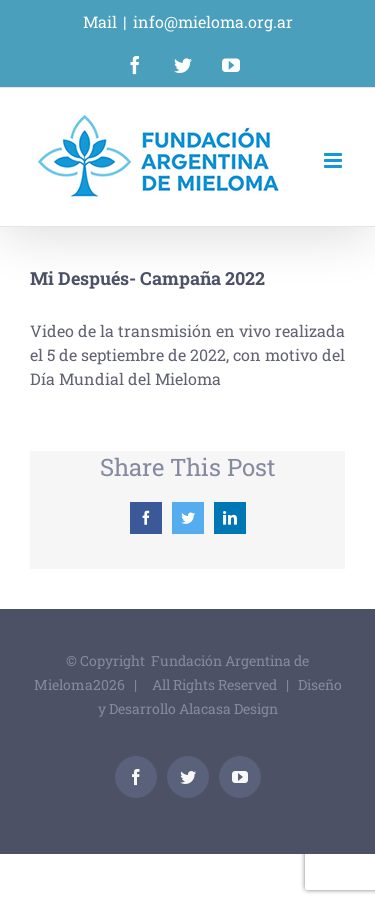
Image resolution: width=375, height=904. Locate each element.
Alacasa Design (228, 708)
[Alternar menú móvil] (334, 160)
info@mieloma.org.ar (213, 21)
